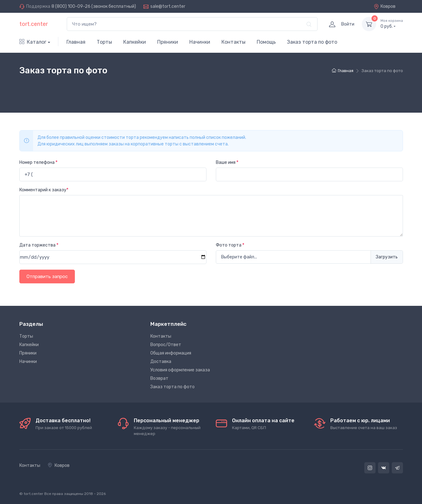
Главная (76, 42)
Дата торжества (39, 245)
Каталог (33, 42)
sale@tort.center (168, 6)
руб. (392, 24)
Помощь (266, 42)
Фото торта (230, 245)
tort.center (34, 24)
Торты (104, 42)
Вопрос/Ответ (166, 345)
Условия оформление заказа (180, 370)
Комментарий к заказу (44, 190)
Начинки (200, 42)
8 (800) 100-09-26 (71, 6)
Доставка (161, 362)
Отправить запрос (47, 276)
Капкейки (135, 42)
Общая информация (171, 353)
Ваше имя (227, 162)
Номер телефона (38, 162)
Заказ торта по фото (312, 42)
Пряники (168, 42)
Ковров (385, 6)
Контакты (233, 42)
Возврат (159, 378)
